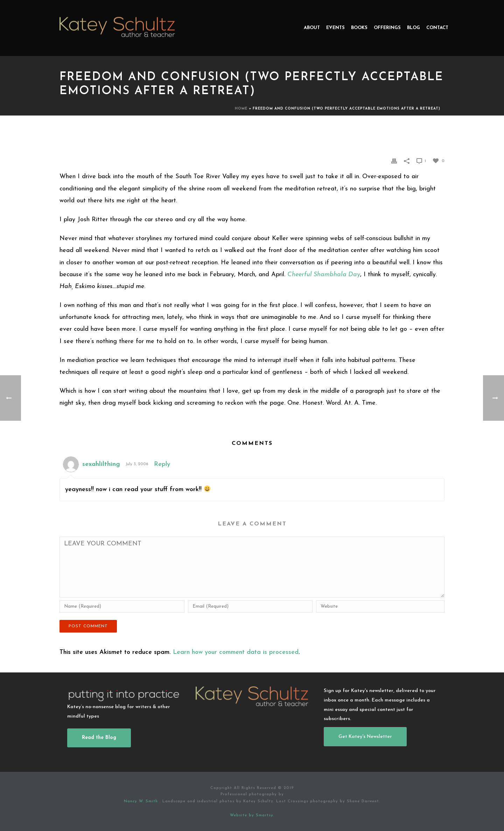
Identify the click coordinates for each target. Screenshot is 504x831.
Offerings (387, 28)
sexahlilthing (101, 464)
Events (335, 28)
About (312, 28)
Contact (437, 28)
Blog (414, 28)
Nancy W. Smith (142, 801)
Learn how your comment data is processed (236, 652)
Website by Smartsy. (252, 815)
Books (359, 28)
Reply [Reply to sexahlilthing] (162, 464)
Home (241, 109)
